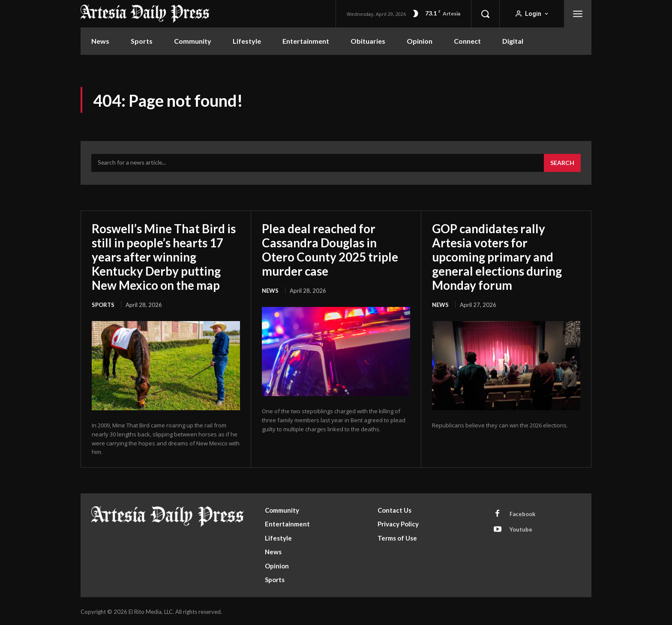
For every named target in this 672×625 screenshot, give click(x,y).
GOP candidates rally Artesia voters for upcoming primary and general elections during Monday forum (498, 256)
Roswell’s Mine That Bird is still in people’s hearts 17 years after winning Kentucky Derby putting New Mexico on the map (164, 256)
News (270, 289)
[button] (485, 14)
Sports (103, 303)
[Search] (562, 163)
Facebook (522, 512)
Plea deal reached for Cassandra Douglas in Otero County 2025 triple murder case (330, 249)
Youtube (521, 528)
